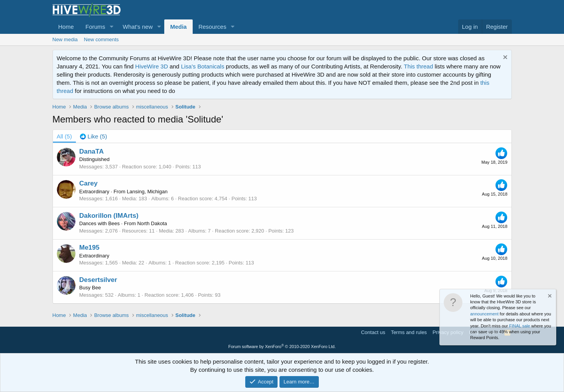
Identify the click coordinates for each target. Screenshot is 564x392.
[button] (111, 27)
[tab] (93, 136)
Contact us (373, 332)
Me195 (90, 248)
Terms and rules (409, 332)
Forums (96, 27)
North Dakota (152, 223)
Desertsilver (98, 280)
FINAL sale (520, 326)
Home (66, 27)
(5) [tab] (64, 136)
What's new (138, 27)
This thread (418, 66)
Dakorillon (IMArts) (109, 216)
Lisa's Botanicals (203, 66)
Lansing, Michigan (147, 192)
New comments (102, 39)
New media (65, 39)
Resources (213, 27)
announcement (484, 314)
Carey (89, 183)
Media (178, 27)
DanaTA (92, 151)
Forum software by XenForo (282, 346)
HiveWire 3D (151, 66)
